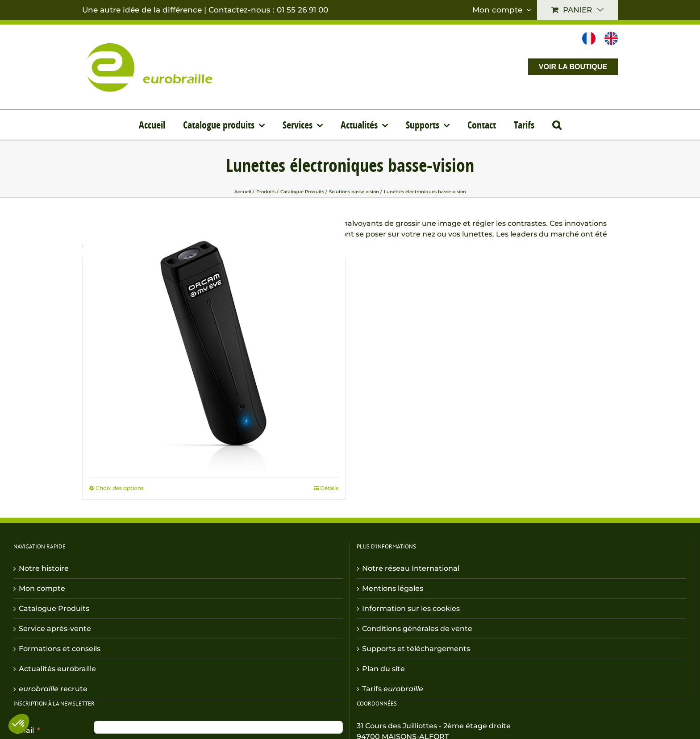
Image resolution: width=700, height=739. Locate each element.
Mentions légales (393, 588)
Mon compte (42, 588)
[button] (557, 125)
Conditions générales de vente (417, 629)
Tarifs (393, 689)
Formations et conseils (60, 649)
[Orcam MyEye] (214, 344)
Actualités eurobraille (57, 669)
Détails (329, 488)
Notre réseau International (411, 568)
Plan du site (383, 669)
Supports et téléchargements (416, 649)
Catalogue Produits (54, 608)
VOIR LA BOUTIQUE (573, 67)
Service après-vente (55, 629)
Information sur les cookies (411, 608)
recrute (53, 689)
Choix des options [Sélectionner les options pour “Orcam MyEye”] (120, 488)
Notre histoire (44, 568)
